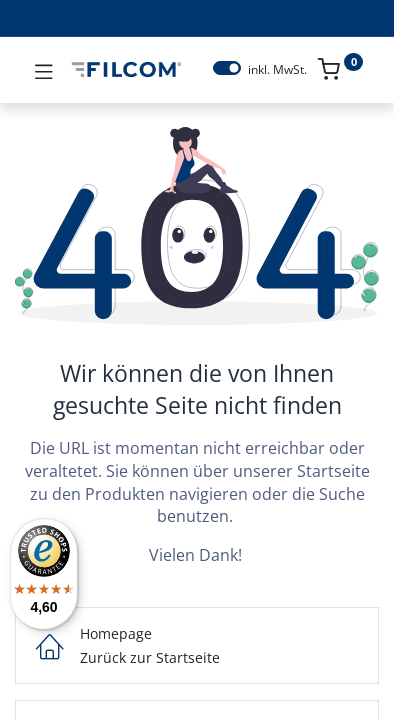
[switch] (227, 68)
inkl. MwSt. (277, 70)
